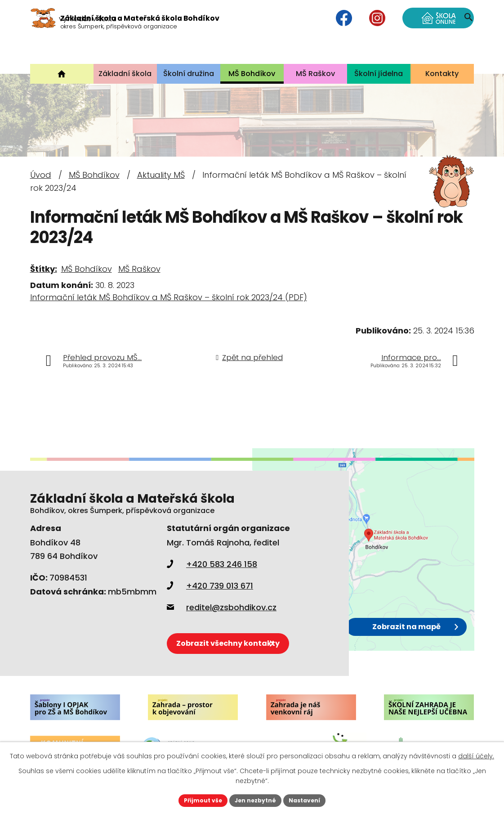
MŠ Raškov (139, 269)
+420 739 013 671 (210, 586)
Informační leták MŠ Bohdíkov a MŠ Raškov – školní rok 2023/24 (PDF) (169, 297)
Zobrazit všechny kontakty (245, 638)
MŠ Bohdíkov (94, 175)
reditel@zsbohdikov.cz (222, 607)
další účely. (476, 754)
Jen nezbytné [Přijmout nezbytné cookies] (256, 799)
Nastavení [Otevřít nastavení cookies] (312, 799)
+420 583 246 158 (212, 564)
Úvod (41, 175)
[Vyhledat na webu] (416, 47)
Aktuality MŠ (161, 175)
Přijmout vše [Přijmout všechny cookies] (196, 799)
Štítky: (44, 269)
